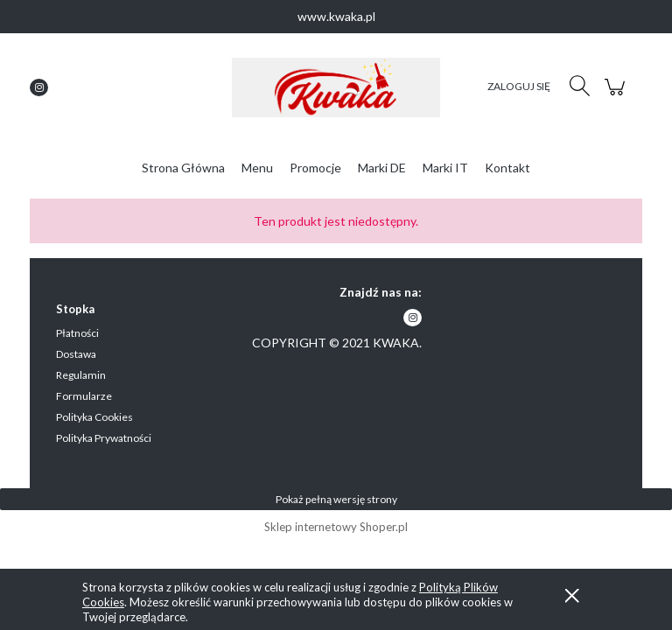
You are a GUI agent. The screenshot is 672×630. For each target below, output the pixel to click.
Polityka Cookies (94, 417)
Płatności (77, 333)
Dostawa (76, 354)
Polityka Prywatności (104, 438)
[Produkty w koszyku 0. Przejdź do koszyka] (617, 96)
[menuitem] (183, 168)
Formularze (84, 396)
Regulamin (81, 375)
